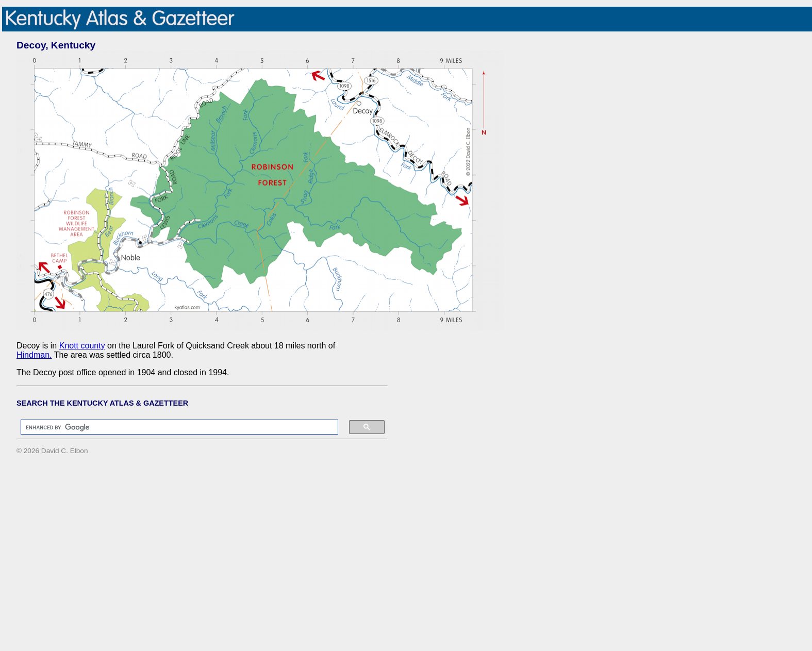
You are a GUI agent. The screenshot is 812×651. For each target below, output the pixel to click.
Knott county (82, 346)
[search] (174, 427)
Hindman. (34, 355)
